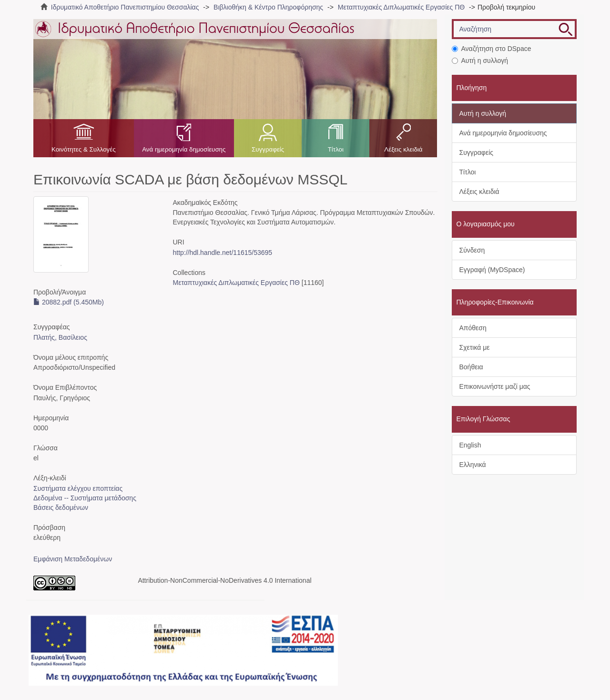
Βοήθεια (471, 367)
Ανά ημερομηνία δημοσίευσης (184, 149)
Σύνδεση (472, 250)
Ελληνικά (473, 465)
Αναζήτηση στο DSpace (492, 49)
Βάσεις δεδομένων (61, 507)
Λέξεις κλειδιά (403, 149)
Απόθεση (473, 328)
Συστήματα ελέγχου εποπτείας (78, 488)
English (470, 445)
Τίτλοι (336, 149)
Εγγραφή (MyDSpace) (492, 270)
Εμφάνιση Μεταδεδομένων (73, 559)
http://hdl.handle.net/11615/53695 (222, 253)
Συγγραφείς (268, 149)
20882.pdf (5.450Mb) (69, 302)
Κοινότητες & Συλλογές (84, 149)
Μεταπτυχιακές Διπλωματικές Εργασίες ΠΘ (401, 7)
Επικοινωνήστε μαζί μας (495, 386)
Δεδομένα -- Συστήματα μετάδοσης (85, 498)
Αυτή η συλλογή (480, 61)
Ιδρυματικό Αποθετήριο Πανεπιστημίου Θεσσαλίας (125, 7)
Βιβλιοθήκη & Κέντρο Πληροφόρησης (268, 7)
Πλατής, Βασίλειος (60, 337)
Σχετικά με (475, 347)
